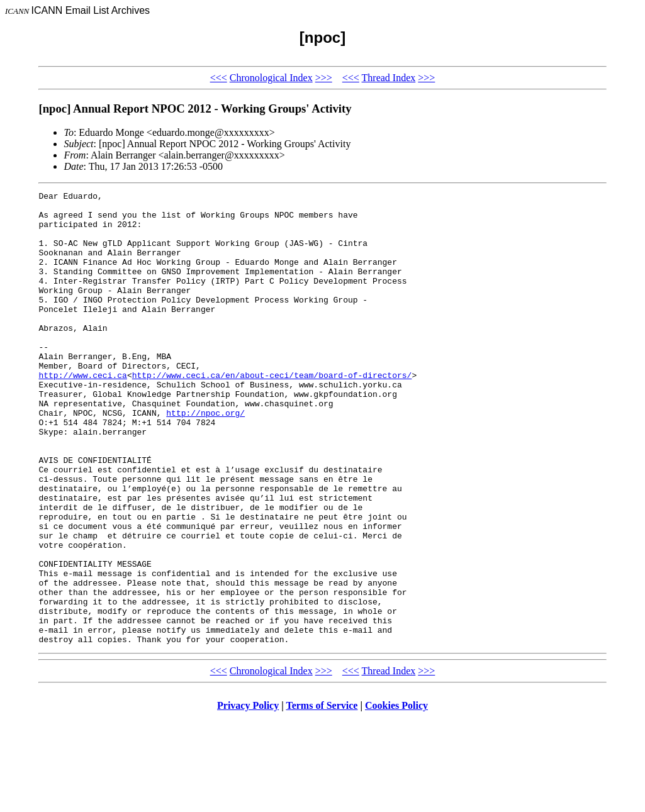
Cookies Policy (396, 796)
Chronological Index (271, 78)
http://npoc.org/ (205, 458)
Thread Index (389, 78)
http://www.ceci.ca (82, 413)
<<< (219, 78)
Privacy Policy (248, 796)
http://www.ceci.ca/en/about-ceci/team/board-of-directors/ (272, 413)
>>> (324, 78)
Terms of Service (322, 796)
